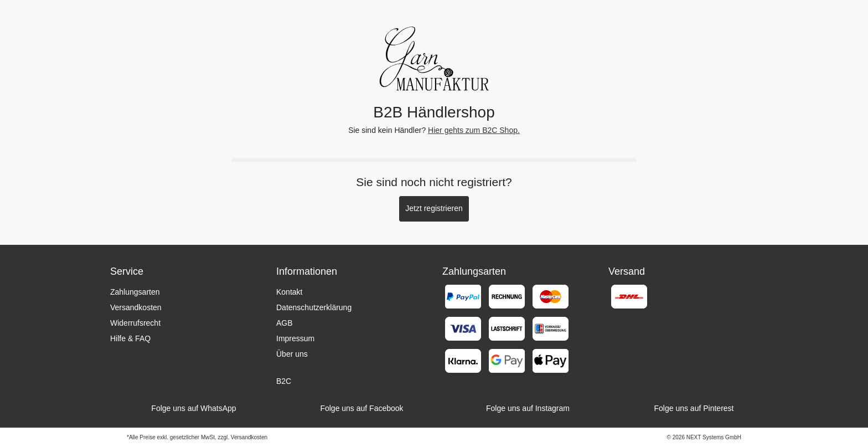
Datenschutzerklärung (314, 307)
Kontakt (289, 292)
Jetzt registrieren (434, 208)
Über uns (292, 354)
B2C (284, 381)
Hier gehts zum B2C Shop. (474, 130)
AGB (285, 323)
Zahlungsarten (135, 292)
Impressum (295, 338)
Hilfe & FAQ (130, 338)
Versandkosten (136, 307)
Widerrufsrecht (135, 323)
